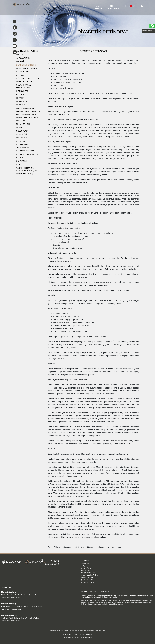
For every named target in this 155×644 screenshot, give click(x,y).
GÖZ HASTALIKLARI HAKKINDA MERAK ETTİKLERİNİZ (30, 80)
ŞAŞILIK (20, 158)
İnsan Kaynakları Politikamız (91, 575)
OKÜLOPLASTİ (23, 131)
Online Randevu (148, 31)
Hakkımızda (85, 563)
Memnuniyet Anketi (87, 582)
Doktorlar (85, 6)
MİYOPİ (19, 127)
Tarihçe (83, 566)
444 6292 (54, 561)
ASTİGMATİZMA (23, 58)
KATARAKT (21, 94)
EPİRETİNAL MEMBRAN (26, 68)
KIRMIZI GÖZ (22, 105)
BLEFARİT (20, 61)
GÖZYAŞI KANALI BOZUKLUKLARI (24, 86)
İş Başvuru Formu (87, 580)
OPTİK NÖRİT (22, 134)
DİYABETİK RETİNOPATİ (27, 65)
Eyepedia (70, 6)
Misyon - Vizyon (86, 568)
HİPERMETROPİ (23, 91)
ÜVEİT (19, 165)
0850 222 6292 (52, 564)
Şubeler (57, 6)
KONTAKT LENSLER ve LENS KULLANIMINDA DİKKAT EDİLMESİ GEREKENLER (29, 114)
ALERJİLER (21, 55)
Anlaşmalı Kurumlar (88, 573)
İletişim (128, 6)
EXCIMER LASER (24, 72)
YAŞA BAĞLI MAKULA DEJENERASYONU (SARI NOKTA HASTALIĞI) (27, 171)
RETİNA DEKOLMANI (25, 151)
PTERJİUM (21, 141)
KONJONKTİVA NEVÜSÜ (27, 108)
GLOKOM (20, 75)
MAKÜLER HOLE (23, 124)
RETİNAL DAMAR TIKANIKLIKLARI (24, 146)
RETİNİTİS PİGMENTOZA (27, 154)
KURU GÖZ (21, 121)
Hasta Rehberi (98, 7)
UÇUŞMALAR (22, 161)
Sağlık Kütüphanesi (113, 7)
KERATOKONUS (23, 101)
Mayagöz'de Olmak (88, 577)
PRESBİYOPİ (22, 138)
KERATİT (20, 98)
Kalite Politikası (86, 570)
